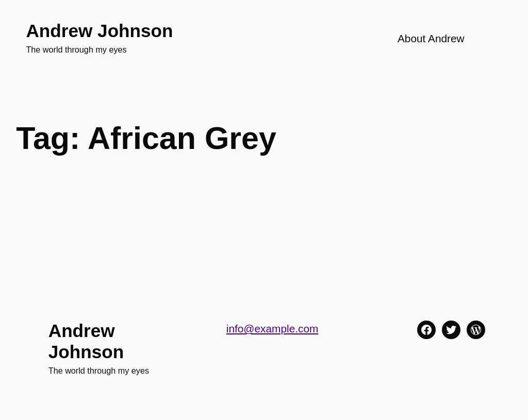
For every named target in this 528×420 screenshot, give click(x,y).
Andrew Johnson (99, 31)
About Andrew (431, 38)
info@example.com (273, 329)
